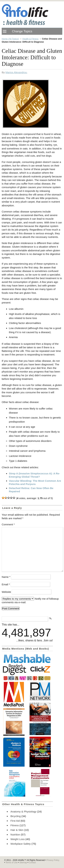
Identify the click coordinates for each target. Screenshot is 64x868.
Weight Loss (17, 839)
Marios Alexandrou (16, 72)
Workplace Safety (21, 844)
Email (6, 584)
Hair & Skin (17, 830)
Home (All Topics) (10, 39)
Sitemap (23, 863)
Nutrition (15, 835)
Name (6, 577)
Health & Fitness (30, 39)
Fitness (15, 825)
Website (6, 592)
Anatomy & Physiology (23, 812)
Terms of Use (12, 863)
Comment (8, 524)
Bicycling (16, 816)
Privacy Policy (53, 860)
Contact (32, 863)
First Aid (15, 821)
